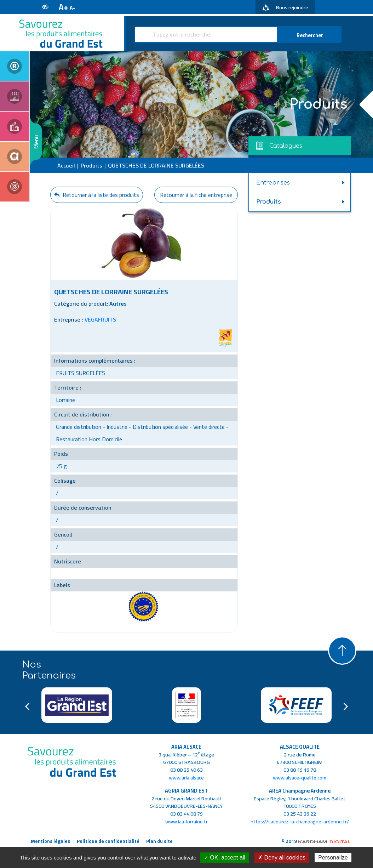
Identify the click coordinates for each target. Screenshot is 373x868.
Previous (27, 707)
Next (346, 707)
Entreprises (273, 183)
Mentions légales (50, 841)
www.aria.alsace (186, 778)
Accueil (66, 165)
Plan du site (159, 841)
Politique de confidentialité (108, 841)
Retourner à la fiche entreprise (196, 195)
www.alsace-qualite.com (300, 778)
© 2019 (316, 841)
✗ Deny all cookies (282, 858)
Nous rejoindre (285, 7)
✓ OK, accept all (225, 858)
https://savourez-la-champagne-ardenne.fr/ (300, 821)
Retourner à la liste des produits (97, 195)
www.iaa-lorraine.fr (186, 821)
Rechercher (310, 35)
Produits (91, 165)
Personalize (333, 858)
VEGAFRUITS (100, 319)
